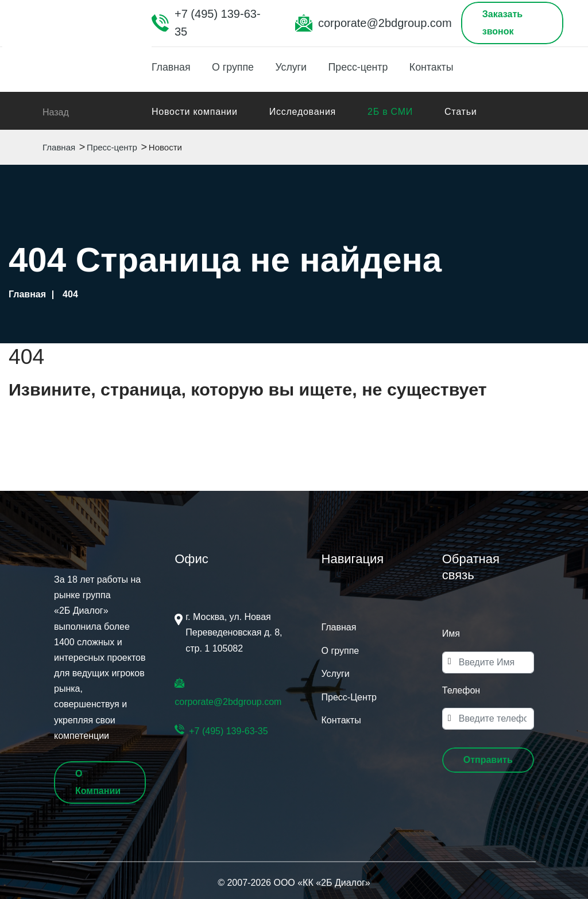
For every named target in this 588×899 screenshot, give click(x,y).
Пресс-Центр (349, 697)
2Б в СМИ (390, 112)
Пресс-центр (364, 67)
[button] (488, 760)
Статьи (461, 112)
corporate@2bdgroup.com (385, 23)
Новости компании (195, 112)
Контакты (440, 67)
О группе (235, 67)
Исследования (303, 112)
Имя (451, 633)
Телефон (461, 690)
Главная (171, 67)
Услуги (295, 67)
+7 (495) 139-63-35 (218, 23)
